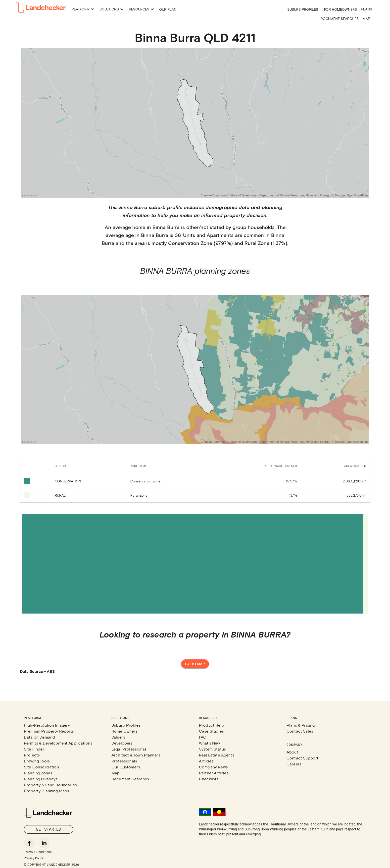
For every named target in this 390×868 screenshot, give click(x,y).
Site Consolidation (41, 767)
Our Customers (126, 767)
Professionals (124, 761)
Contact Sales (300, 731)
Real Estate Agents (217, 755)
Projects (32, 755)
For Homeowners (341, 9)
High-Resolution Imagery (47, 725)
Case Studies (211, 731)
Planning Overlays (41, 779)
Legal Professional (129, 749)
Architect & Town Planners (136, 755)
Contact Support (302, 758)
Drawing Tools (37, 761)
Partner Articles (214, 773)
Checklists (209, 779)
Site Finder (34, 749)
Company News (213, 767)
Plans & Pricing (301, 725)
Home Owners (124, 731)
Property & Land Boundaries (50, 785)
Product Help (212, 725)
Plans (366, 9)
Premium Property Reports (49, 731)
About (292, 752)
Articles (206, 761)
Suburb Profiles (303, 9)
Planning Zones (38, 773)
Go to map (195, 664)
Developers (122, 743)
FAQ (203, 737)
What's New (210, 743)
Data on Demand (39, 737)
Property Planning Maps (47, 791)
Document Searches (340, 19)
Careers (294, 764)
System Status (212, 749)
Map (366, 19)
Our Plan (168, 9)
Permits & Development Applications (58, 743)
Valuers (118, 737)
